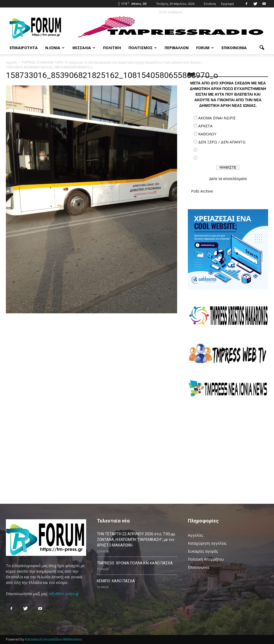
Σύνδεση (210, 4)
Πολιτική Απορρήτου (206, 559)
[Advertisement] (228, 448)
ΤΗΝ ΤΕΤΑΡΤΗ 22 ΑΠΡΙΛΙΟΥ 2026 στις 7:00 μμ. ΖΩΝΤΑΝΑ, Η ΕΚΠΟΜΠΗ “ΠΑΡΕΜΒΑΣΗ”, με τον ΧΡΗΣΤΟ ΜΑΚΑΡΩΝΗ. (136, 540)
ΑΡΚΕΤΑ (205, 126)
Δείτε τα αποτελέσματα (228, 179)
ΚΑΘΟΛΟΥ (207, 134)
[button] (262, 48)
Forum (205, 48)
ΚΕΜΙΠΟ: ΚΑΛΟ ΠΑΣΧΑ (116, 581)
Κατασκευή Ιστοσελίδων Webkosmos (53, 639)
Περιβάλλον (177, 48)
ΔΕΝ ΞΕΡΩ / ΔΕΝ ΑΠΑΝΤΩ (222, 142)
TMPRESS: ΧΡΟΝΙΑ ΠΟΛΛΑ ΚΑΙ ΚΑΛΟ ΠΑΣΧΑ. (135, 563)
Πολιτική (112, 48)
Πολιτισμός (143, 48)
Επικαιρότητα (24, 48)
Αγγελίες (195, 535)
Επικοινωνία (234, 48)
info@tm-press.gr (64, 594)
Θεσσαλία (84, 48)
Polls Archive (202, 191)
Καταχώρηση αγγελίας (207, 543)
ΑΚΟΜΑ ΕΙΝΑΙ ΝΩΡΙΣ (217, 118)
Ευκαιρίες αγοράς (203, 551)
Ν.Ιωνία (55, 48)
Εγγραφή (227, 4)
